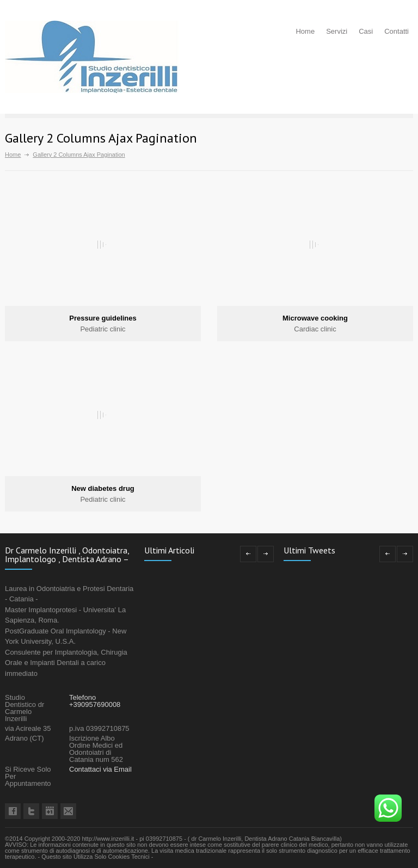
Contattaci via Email (100, 769)
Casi (366, 31)
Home (305, 31)
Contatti (397, 31)
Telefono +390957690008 (95, 701)
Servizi (337, 31)
